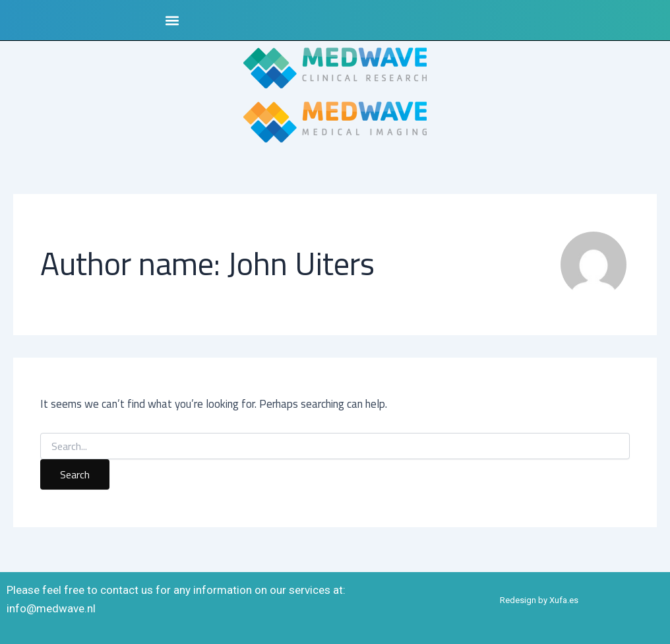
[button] (172, 20)
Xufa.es (564, 600)
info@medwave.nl (51, 608)
